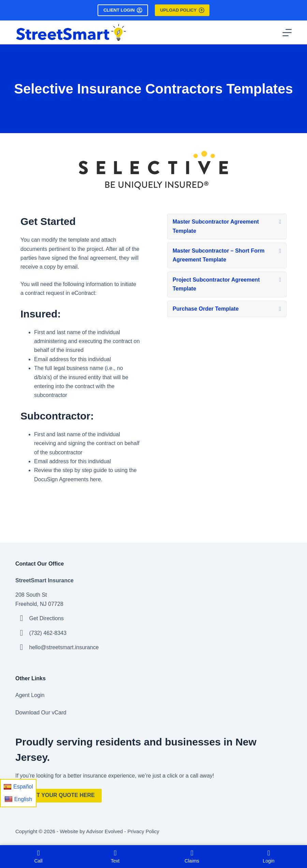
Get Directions (46, 618)
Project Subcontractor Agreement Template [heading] (216, 284)
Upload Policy (182, 10)
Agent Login (30, 695)
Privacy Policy (143, 831)
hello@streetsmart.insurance (64, 647)
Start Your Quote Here (59, 795)
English (18, 799)
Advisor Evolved (105, 831)
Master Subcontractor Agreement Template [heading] (216, 226)
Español (18, 787)
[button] (280, 222)
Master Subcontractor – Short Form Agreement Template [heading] (218, 255)
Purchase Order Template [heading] (206, 309)
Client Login (123, 10)
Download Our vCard (41, 713)
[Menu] (287, 33)
